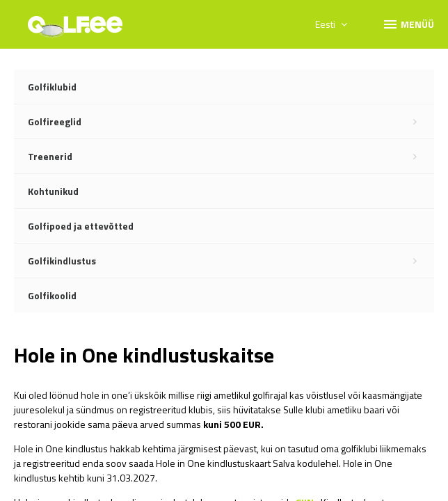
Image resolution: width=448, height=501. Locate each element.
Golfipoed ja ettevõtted (81, 226)
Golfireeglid (231, 122)
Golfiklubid (52, 87)
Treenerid (231, 157)
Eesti (331, 24)
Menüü (408, 24)
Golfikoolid (52, 295)
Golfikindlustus (231, 261)
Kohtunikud (53, 191)
